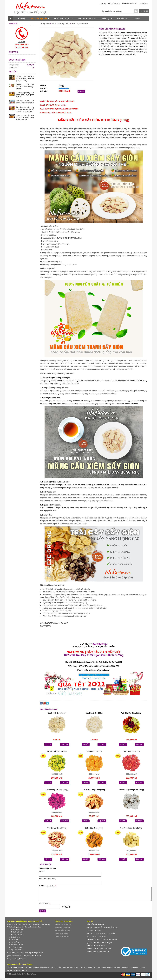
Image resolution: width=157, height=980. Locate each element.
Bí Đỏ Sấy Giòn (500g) (94, 828)
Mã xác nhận (44, 903)
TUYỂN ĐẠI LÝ (106, 19)
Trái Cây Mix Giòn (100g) (131, 713)
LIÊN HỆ (103, 4)
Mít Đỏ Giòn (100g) (94, 751)
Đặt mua (81, 91)
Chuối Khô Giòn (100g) (57, 713)
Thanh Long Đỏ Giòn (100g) (57, 790)
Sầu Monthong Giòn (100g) (131, 828)
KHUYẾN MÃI (123, 19)
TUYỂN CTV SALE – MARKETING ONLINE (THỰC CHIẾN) (25, 79)
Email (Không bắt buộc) (47, 879)
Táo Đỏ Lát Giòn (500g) (57, 828)
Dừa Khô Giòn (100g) (94, 713)
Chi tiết (48, 744)
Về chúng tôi (114, 4)
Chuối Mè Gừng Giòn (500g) (94, 790)
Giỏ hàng (144, 4)
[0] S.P (146, 11)
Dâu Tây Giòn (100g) (131, 751)
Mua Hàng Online (130, 3)
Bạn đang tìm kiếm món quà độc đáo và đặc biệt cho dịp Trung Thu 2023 (25, 109)
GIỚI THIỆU (21, 19)
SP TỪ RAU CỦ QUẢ (63, 19)
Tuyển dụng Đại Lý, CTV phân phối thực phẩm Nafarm (25, 95)
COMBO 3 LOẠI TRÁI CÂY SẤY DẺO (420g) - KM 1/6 (25, 87)
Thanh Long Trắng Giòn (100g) (131, 790)
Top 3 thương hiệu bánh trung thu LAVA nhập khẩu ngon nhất (25, 117)
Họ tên (42, 871)
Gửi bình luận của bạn (48, 886)
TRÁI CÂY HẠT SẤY (40, 19)
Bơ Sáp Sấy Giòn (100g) (57, 751)
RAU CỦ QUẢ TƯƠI (87, 19)
